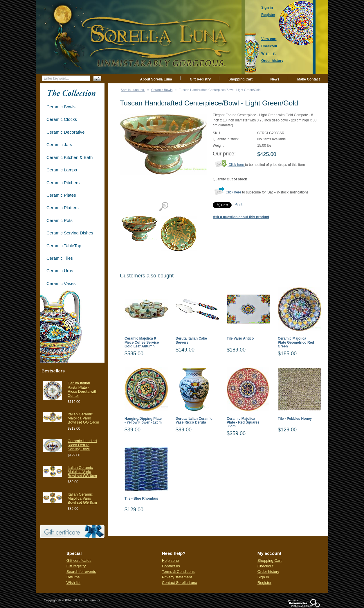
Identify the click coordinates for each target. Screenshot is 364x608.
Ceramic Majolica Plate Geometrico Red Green (296, 342)
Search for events (81, 572)
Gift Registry (200, 79)
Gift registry (76, 566)
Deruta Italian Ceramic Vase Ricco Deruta (194, 421)
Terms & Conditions (178, 572)
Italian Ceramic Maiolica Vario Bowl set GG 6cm (82, 472)
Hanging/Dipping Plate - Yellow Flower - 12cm (143, 421)
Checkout (265, 566)
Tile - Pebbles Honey (295, 419)
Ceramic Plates (61, 195)
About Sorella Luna (156, 79)
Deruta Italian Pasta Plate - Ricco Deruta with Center (82, 389)
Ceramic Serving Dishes (70, 233)
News (275, 79)
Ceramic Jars (59, 145)
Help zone (171, 561)
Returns (73, 577)
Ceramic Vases (61, 283)
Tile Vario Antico (240, 339)
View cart (269, 39)
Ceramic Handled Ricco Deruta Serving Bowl (82, 445)
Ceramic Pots (60, 220)
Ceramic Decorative (66, 132)
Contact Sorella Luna (180, 583)
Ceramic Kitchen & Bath (70, 157)
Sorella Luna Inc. (133, 90)
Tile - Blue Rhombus (141, 499)
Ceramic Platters (63, 208)
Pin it (238, 205)
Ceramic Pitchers (63, 183)
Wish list (73, 583)
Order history (268, 572)
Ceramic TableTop (64, 246)
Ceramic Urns (60, 271)
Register (264, 583)
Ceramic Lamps (62, 170)
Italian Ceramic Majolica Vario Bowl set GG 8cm (82, 498)
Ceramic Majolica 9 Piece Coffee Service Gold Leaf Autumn (142, 342)
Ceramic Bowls (162, 90)
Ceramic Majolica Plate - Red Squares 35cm (243, 423)
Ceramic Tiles (60, 258)
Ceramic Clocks (62, 119)
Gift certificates (79, 561)
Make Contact (309, 79)
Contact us (171, 566)
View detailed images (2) (164, 207)
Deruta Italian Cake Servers (191, 340)
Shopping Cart (240, 79)
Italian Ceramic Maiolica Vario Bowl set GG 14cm (83, 418)
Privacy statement (177, 577)
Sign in (263, 577)
